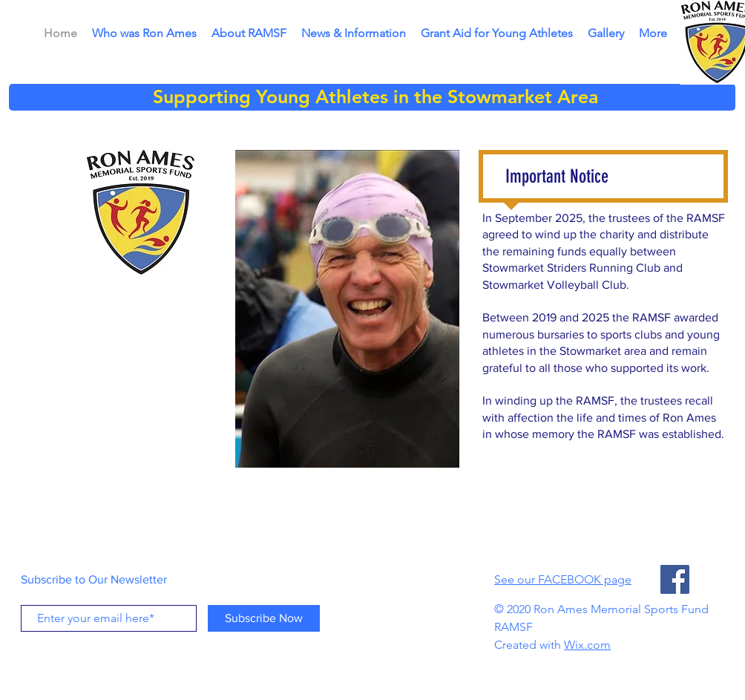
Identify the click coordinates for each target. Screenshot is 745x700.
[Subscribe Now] (264, 618)
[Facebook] (675, 579)
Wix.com (587, 645)
